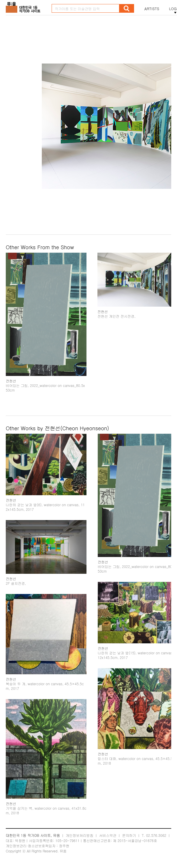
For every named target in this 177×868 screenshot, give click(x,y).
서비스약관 (108, 835)
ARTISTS (152, 9)
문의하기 (129, 835)
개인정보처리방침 (80, 835)
